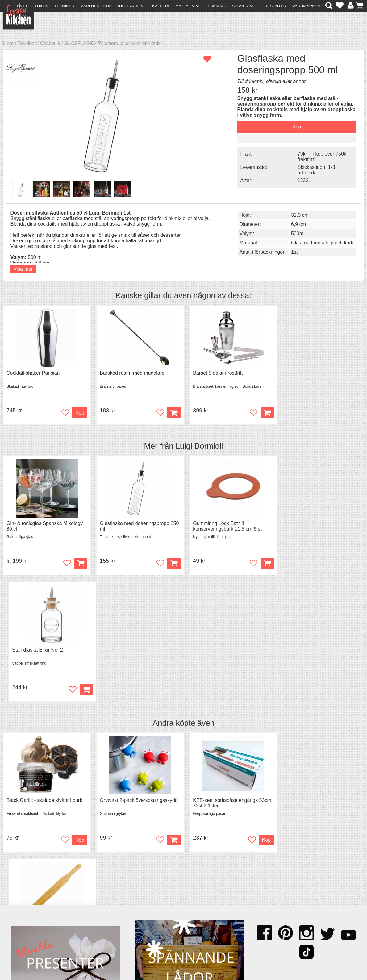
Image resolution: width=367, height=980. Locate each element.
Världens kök (96, 6)
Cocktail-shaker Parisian (33, 373)
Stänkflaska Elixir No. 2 (307, 524)
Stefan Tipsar (111, 909)
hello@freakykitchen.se (160, 956)
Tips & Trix (108, 898)
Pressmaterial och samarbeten (196, 899)
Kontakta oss (27, 893)
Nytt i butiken (33, 6)
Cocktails (50, 43)
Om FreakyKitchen (183, 893)
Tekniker (64, 6)
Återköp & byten (30, 904)
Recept (104, 893)
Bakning (217, 6)
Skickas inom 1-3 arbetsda (312, 175)
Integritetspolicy (29, 915)
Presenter (274, 6)
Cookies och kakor (183, 905)
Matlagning (188, 6)
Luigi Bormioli (199, 446)
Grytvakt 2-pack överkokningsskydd (137, 674)
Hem (8, 43)
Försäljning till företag (36, 909)
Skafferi (159, 6)
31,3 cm (296, 215)
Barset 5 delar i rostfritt (214, 373)
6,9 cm (295, 224)
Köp (79, 563)
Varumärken (306, 6)
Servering (244, 6)
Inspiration (131, 6)
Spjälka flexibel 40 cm (305, 674)
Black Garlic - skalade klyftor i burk (44, 674)
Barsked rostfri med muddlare (131, 373)
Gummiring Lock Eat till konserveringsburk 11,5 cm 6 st (224, 526)
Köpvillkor (23, 898)
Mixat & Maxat (112, 904)
